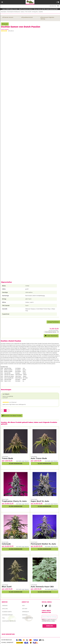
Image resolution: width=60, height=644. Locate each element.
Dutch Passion (5, 29)
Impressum (25, 612)
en (53, 6)
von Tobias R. (6, 394)
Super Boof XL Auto (40, 501)
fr (55, 6)
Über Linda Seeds (27, 618)
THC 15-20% (28, 12)
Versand (5, 606)
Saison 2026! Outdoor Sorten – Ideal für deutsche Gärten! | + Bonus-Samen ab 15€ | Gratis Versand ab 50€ (30, 9)
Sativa (23, 12)
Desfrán (41, 12)
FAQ (3, 618)
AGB (23, 606)
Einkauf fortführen (53, 322)
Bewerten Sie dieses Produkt (12, 416)
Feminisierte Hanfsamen (14, 12)
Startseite (4, 12)
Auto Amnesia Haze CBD (42, 587)
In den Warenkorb (51, 336)
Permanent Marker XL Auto (43, 544)
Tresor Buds (7, 458)
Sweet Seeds (5, 499)
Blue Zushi (7, 587)
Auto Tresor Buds (39, 458)
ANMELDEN (49, 626)
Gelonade (6, 544)
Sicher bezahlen (7, 640)
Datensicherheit (7, 615)
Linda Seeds (5, 457)
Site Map (25, 609)
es (50, 6)
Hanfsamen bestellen (9, 621)
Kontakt (25, 615)
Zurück (5, 24)
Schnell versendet (7, 642)
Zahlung (5, 609)
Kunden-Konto (7, 612)
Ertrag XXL (35, 12)
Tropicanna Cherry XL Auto (14, 501)
